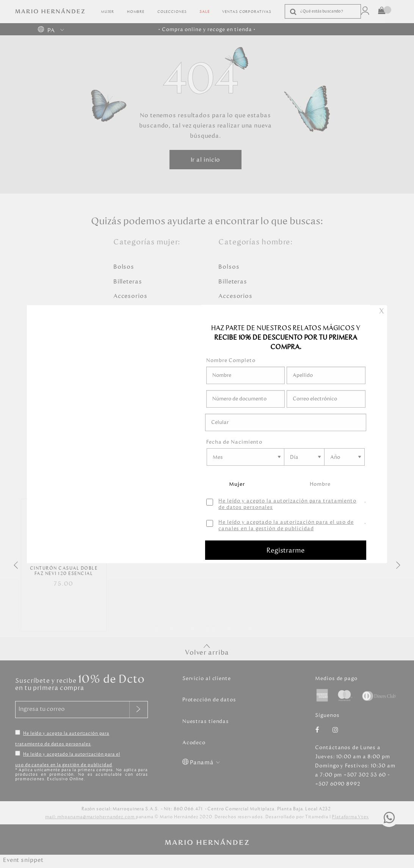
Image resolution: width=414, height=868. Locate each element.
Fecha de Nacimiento (234, 442)
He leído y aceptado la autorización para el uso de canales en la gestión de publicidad (286, 526)
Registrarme (286, 550)
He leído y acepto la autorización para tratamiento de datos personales (287, 504)
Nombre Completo (231, 360)
